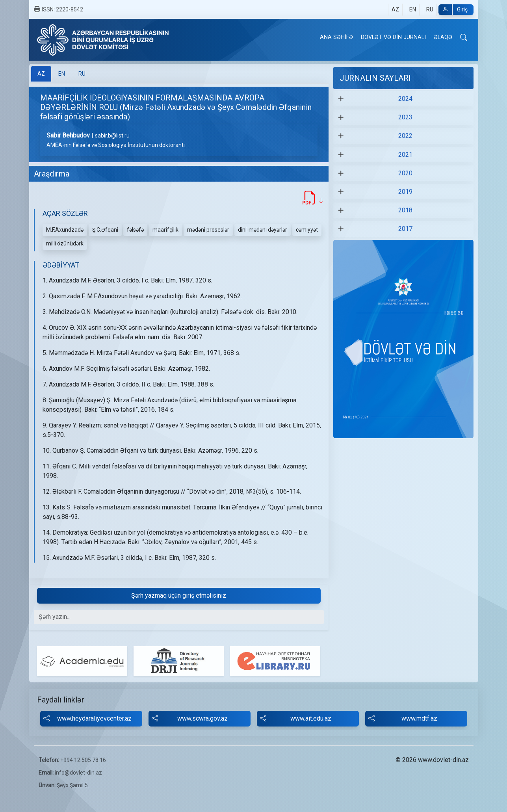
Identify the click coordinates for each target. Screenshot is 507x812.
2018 (405, 210)
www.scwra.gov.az (190, 719)
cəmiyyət (307, 230)
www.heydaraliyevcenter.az (87, 719)
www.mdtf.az (403, 719)
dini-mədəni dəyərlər (263, 230)
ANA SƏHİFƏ (336, 37)
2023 (405, 117)
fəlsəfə (135, 230)
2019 (405, 192)
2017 (405, 229)
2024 (405, 99)
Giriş (453, 10)
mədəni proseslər (208, 230)
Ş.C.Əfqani (105, 230)
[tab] (41, 74)
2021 (405, 155)
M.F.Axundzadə (65, 230)
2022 (405, 136)
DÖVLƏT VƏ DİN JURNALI (393, 37)
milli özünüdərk (65, 243)
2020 (405, 173)
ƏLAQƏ (443, 37)
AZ (395, 9)
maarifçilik (165, 230)
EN (413, 9)
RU (430, 9)
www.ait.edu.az (296, 719)
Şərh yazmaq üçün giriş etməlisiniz (179, 596)
